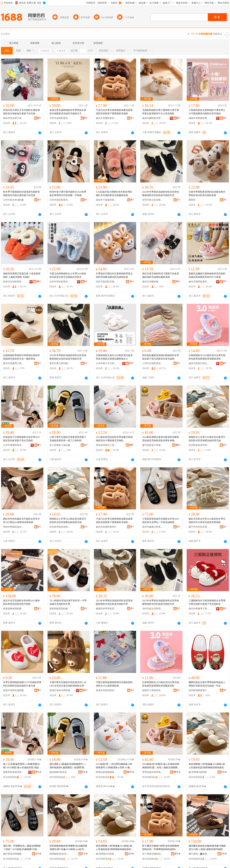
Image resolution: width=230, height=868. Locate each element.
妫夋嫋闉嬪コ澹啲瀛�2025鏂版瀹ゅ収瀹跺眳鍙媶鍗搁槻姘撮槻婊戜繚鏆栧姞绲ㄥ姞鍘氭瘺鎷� (207, 766)
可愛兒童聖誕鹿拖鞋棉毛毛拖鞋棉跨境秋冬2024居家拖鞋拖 (114, 684)
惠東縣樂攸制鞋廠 (12, 609)
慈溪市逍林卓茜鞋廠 (60, 690)
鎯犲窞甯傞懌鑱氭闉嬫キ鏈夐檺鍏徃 (14, 854)
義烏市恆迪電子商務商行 (14, 118)
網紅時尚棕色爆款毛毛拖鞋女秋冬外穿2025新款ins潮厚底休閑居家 (21, 521)
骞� (38, 772)
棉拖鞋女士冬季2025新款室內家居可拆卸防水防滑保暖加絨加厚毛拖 (207, 439)
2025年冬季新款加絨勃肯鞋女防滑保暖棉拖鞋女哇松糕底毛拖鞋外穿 (161, 194)
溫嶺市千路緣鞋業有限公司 (106, 200)
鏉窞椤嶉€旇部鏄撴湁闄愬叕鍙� (199, 772)
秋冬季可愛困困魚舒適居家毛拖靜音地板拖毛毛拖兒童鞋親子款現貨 (21, 194)
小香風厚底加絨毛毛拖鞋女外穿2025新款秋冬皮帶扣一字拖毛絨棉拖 (161, 521)
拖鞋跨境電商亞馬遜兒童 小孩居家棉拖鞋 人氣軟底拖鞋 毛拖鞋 (22, 275)
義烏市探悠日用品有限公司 (199, 363)
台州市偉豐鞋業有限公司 (14, 445)
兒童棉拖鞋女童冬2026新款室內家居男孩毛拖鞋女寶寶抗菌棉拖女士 (114, 357)
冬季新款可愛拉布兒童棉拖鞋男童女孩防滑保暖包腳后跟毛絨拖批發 (114, 275)
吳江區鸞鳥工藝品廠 (60, 445)
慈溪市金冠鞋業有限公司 (14, 282)
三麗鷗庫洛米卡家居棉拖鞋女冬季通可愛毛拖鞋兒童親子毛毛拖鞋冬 (207, 602)
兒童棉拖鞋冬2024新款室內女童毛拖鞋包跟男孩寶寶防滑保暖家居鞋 (161, 684)
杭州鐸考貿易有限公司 (60, 527)
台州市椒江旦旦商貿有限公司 (106, 363)
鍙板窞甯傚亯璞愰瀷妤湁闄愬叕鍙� (14, 772)
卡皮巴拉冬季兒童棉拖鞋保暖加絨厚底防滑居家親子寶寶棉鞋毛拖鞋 (114, 112)
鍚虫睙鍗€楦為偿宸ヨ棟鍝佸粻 (60, 772)
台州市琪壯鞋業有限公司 (60, 282)
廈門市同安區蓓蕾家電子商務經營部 (199, 527)
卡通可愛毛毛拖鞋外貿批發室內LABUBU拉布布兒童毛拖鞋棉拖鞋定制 (68, 684)
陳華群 (192, 200)
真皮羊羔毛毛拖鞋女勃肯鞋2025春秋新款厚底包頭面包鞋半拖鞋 (21, 602)
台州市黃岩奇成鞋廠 (13, 200)
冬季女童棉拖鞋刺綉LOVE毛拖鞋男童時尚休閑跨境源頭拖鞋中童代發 (22, 684)
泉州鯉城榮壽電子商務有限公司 (199, 690)
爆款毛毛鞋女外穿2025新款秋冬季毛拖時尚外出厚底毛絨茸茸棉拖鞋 (207, 521)
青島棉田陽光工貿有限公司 (106, 445)
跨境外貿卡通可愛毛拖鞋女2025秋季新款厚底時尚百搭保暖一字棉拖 (68, 194)
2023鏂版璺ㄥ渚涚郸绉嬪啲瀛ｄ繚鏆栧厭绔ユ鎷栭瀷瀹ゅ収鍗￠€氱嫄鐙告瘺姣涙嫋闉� (114, 766)
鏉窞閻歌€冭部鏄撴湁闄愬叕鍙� (106, 854)
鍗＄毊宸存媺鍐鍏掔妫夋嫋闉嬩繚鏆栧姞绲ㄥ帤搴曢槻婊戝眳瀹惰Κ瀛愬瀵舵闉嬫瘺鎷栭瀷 (161, 848)
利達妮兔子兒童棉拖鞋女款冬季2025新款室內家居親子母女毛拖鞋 (21, 439)
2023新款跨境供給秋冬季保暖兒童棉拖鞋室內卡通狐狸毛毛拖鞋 (114, 439)
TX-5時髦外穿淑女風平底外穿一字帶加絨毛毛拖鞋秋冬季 (68, 602)
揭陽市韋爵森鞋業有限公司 (199, 118)
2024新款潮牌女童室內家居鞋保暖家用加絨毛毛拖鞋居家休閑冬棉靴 (161, 439)
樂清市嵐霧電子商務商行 (14, 363)
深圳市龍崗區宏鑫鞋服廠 (106, 282)
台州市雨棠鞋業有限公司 (60, 200)
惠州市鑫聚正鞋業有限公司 (153, 527)
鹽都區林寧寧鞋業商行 (106, 609)
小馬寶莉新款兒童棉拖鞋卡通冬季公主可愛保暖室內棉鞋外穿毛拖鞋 (207, 112)
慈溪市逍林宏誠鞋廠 (13, 690)
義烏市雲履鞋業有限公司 (106, 118)
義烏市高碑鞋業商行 (106, 527)
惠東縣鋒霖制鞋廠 (59, 609)
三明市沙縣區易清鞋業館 (153, 363)
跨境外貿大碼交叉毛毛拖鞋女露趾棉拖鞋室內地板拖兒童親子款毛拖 (21, 112)
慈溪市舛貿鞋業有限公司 (106, 690)
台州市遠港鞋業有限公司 (60, 118)
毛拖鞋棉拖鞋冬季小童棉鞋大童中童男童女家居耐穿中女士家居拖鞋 (161, 112)
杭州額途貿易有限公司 (199, 445)
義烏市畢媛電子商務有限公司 (199, 609)
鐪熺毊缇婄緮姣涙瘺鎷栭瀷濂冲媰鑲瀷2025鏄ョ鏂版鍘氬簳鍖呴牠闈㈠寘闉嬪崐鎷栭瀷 (207, 848)
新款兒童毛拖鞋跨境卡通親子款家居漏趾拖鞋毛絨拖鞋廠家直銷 (161, 275)
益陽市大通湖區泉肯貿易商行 (153, 690)
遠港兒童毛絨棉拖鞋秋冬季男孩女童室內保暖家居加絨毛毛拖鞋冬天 (68, 112)
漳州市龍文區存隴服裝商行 (153, 200)
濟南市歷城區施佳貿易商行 (14, 527)
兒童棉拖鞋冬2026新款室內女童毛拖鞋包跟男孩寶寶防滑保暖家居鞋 (207, 357)
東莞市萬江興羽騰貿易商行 (60, 363)
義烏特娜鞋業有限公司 (153, 118)
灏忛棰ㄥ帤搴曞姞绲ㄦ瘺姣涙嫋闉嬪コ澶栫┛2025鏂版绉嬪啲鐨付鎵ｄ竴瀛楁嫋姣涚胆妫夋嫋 (22, 848)
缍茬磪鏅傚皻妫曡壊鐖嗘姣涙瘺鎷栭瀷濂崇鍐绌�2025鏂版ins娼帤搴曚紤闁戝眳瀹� (68, 848)
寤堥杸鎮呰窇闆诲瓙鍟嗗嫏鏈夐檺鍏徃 (153, 772)
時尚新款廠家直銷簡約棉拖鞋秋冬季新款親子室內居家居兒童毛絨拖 (161, 357)
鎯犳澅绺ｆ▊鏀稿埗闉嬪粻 (199, 854)
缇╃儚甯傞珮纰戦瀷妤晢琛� (153, 854)
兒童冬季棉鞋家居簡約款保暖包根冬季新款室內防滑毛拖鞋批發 (207, 194)
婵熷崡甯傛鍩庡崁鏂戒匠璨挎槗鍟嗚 (60, 854)
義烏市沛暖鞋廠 (150, 282)
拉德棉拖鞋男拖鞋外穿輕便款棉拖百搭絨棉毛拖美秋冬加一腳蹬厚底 (21, 357)
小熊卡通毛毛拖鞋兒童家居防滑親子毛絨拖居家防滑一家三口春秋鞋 (68, 439)
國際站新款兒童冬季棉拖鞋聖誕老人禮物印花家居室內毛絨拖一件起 (207, 684)
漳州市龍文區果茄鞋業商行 (153, 609)
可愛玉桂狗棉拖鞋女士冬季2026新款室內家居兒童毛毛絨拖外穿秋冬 (68, 275)
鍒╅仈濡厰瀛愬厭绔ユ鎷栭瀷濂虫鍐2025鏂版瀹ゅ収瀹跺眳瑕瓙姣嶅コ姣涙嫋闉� (22, 766)
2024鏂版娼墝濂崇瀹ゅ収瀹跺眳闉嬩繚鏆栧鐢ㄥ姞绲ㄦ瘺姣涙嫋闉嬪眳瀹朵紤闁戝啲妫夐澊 (161, 766)
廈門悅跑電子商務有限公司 (153, 445)
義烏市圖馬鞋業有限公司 (199, 282)
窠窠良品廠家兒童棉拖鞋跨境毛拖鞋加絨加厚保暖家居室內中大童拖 (207, 275)
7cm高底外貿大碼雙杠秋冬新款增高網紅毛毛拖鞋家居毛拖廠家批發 (114, 194)
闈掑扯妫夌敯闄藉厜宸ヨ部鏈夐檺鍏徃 (106, 772)
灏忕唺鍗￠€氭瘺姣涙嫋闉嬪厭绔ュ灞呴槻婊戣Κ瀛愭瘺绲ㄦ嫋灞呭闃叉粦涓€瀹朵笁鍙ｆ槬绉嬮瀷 (68, 766)
